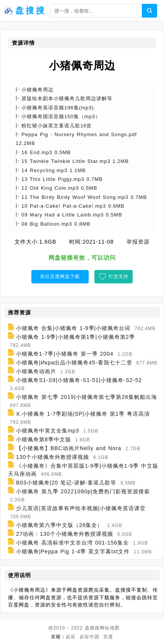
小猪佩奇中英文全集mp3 (48, 431)
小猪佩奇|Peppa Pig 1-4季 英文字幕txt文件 (73, 551)
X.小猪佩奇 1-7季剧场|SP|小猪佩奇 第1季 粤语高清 (83, 414)
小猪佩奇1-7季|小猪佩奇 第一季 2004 (65, 354)
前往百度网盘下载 (60, 276)
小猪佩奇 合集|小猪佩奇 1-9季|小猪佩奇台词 (73, 328)
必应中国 (89, 637)
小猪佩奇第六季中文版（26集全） (60, 525)
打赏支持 (119, 276)
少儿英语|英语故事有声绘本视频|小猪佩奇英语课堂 (81, 508)
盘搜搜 (92, 628)
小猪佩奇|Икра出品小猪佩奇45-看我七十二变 (74, 363)
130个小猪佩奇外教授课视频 (53, 457)
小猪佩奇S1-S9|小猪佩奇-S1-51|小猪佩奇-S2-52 (79, 380)
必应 (71, 637)
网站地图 (110, 628)
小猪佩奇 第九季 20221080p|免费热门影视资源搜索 (83, 491)
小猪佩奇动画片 (36, 371)
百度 (108, 637)
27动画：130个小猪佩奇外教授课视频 (65, 534)
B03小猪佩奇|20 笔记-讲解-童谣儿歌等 (66, 483)
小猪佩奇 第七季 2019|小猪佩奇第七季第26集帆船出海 (87, 397)
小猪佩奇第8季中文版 (44, 439)
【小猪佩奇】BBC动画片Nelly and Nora (69, 448)
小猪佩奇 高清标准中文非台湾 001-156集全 (72, 543)
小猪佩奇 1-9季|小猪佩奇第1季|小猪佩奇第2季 (76, 337)
